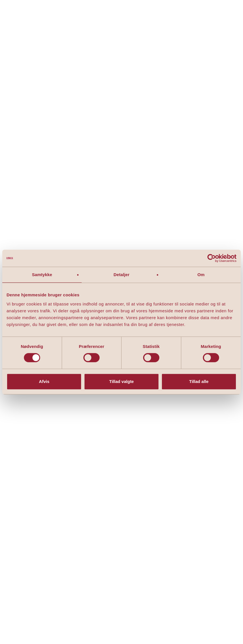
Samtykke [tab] (42, 275)
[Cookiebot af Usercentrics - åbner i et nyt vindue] (212, 258)
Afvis (44, 381)
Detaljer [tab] (121, 275)
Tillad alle (199, 381)
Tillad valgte (121, 381)
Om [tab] (201, 275)
